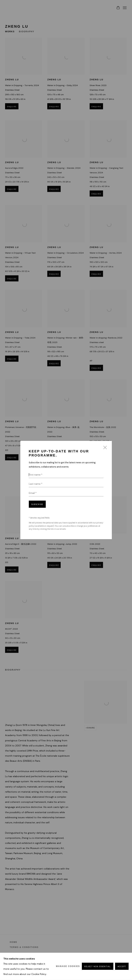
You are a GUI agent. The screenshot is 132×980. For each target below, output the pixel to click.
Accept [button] (122, 967)
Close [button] (104, 448)
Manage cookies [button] (68, 966)
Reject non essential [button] (98, 967)
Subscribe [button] (37, 504)
